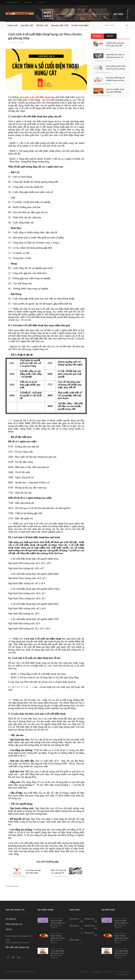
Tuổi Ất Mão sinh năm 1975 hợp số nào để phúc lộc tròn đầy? (115, 46)
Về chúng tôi (11, 919)
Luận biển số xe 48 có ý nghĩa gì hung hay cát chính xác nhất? (115, 57)
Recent (110, 36)
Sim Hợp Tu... (76, 920)
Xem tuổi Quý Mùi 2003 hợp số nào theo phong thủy (116, 69)
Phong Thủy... (91, 927)
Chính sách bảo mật (14, 925)
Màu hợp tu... (76, 927)
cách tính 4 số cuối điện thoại (35, 97)
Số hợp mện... (76, 941)
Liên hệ (9, 930)
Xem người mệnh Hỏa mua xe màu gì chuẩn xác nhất (58, 954)
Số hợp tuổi (28, 2)
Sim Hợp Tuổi (27, 26)
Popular (97, 36)
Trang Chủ (12, 26)
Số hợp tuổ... (91, 920)
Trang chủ (41, 2)
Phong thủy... (91, 935)
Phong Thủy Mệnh (80, 26)
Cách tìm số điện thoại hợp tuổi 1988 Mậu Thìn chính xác (115, 92)
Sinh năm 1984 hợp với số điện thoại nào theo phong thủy (115, 80)
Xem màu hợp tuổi (60, 26)
